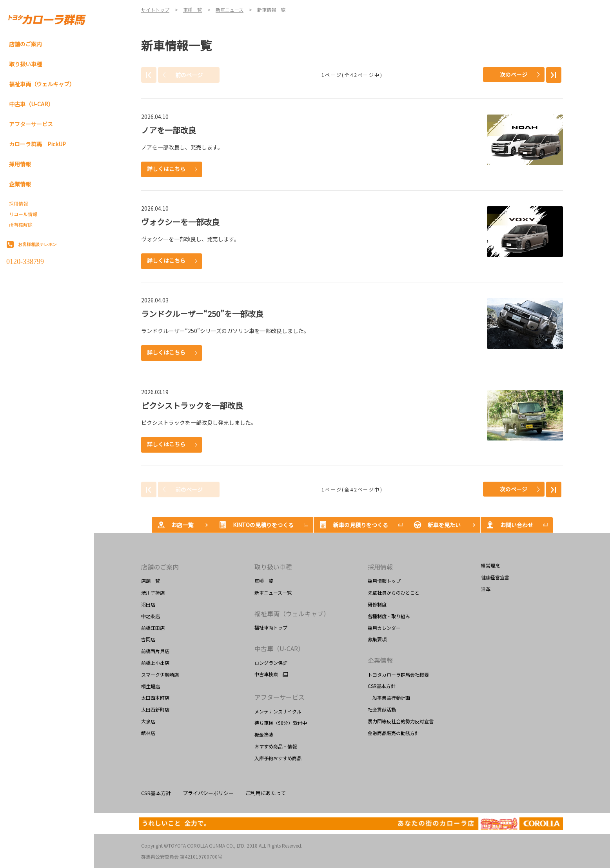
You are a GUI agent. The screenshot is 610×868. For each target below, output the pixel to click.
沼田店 (148, 604)
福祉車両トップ (271, 627)
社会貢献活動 (382, 709)
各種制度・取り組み (389, 616)
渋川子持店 (153, 592)
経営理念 (490, 565)
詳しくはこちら (166, 169)
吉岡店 (148, 639)
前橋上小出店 (155, 663)
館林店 (148, 733)
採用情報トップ (384, 581)
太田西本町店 (155, 698)
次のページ (514, 75)
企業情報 (380, 660)
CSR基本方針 (382, 686)
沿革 (486, 589)
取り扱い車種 (273, 567)
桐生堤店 (151, 686)
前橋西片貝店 (155, 651)
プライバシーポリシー (208, 793)
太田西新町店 (155, 709)
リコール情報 (23, 214)
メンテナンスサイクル (278, 711)
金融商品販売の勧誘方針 (394, 733)
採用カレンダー (384, 628)
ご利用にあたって (266, 793)
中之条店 (151, 616)
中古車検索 (266, 674)
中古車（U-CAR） (279, 648)
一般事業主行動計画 (389, 698)
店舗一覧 (151, 581)
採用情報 (18, 204)
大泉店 (148, 721)
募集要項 (377, 639)
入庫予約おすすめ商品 (278, 758)
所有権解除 (21, 225)
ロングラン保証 (271, 663)
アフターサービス (280, 697)
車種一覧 (264, 581)
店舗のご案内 (160, 567)
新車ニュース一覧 (273, 592)
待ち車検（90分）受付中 (281, 723)
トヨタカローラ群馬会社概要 (398, 674)
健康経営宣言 (495, 577)
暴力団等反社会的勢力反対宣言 (401, 721)
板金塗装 (264, 734)
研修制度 (377, 604)
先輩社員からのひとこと (394, 592)
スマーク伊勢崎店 (160, 674)
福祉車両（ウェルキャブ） (292, 613)
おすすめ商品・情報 (276, 746)
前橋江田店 (153, 628)
